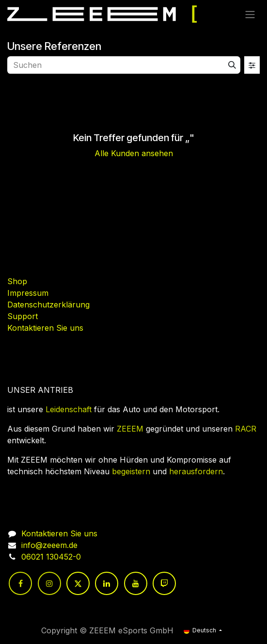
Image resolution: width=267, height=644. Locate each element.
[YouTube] (136, 583)
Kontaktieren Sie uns (45, 328)
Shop (17, 281)
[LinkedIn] (107, 583)
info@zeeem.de (49, 545)
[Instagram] (49, 583)
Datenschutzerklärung (48, 305)
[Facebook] (20, 583)
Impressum (28, 293)
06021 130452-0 (51, 557)
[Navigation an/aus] (250, 14)
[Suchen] (232, 65)
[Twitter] (78, 583)
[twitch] (164, 583)
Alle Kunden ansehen (134, 153)
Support (23, 316)
